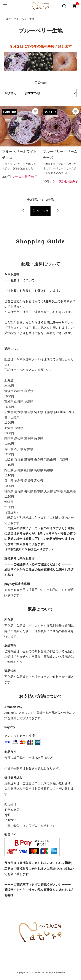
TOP (7, 19)
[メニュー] (5, 6)
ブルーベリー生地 (24, 19)
